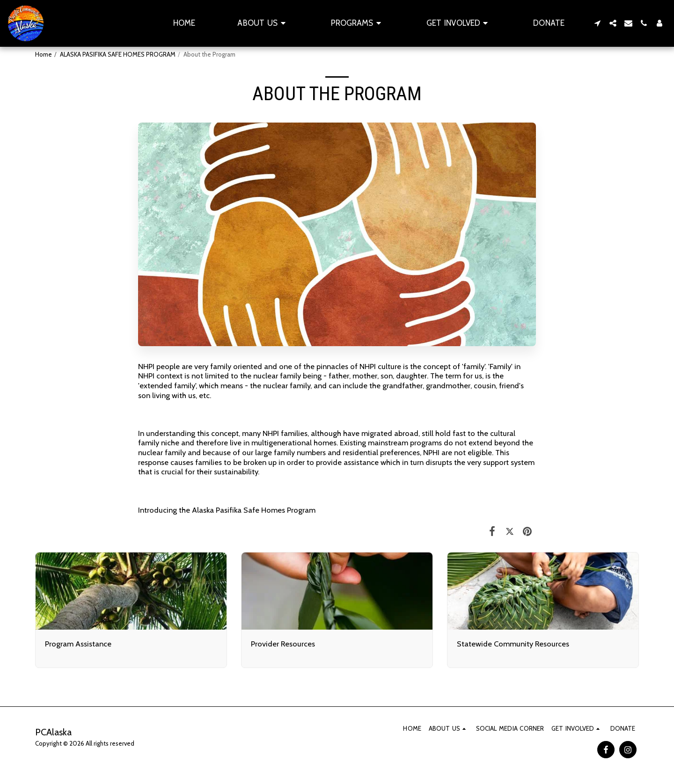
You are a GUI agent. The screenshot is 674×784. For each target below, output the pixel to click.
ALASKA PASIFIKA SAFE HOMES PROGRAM (118, 54)
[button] (263, 23)
